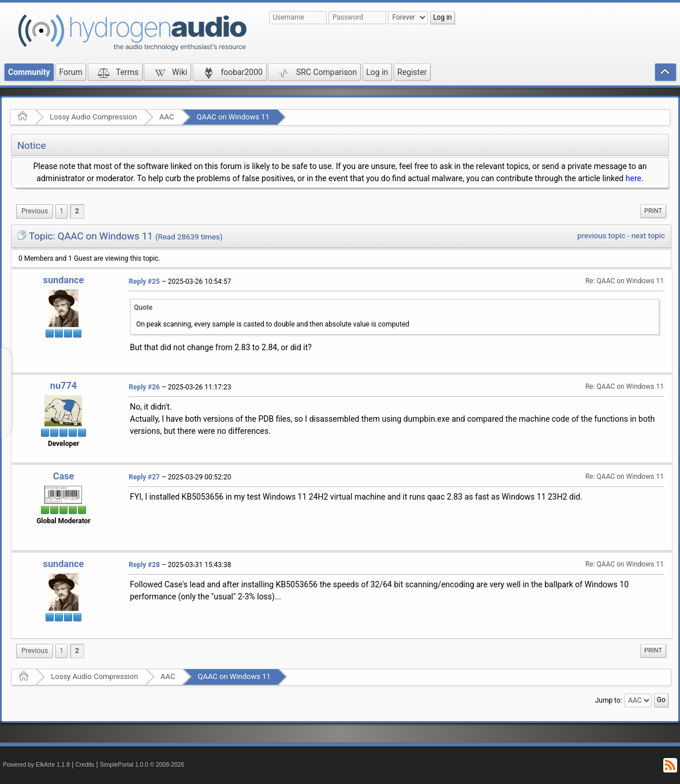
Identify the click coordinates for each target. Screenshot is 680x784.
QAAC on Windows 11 (233, 117)
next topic (648, 236)
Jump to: (609, 700)
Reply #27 (144, 477)
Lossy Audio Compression (93, 117)
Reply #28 (144, 565)
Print (653, 211)
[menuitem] (35, 211)
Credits (85, 765)
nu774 (63, 386)
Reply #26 (144, 387)
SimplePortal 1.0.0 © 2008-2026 (142, 765)
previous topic (601, 236)
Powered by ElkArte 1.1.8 (36, 765)
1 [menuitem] (61, 211)
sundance (64, 280)
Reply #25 (144, 282)
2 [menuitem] (77, 211)
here (634, 178)
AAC (167, 117)
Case (64, 476)
